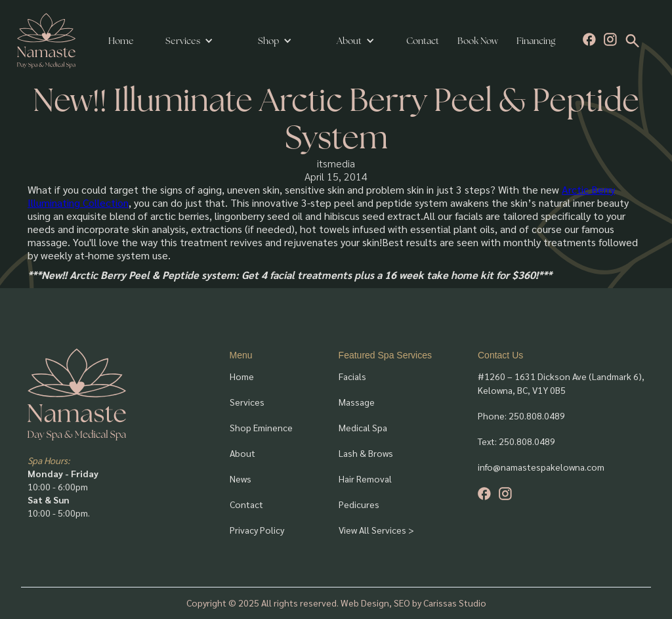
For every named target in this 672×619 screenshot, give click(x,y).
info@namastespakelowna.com (541, 467)
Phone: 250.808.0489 (521, 416)
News (241, 479)
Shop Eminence (261, 427)
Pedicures (359, 504)
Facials (352, 376)
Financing (536, 41)
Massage (357, 402)
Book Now (478, 41)
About (242, 453)
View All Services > (376, 530)
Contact (423, 41)
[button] (189, 41)
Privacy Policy (257, 530)
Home (121, 41)
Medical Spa (363, 427)
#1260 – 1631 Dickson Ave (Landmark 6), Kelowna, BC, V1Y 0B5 (561, 383)
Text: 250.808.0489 (516, 441)
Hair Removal (365, 479)
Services (183, 41)
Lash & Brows (366, 453)
